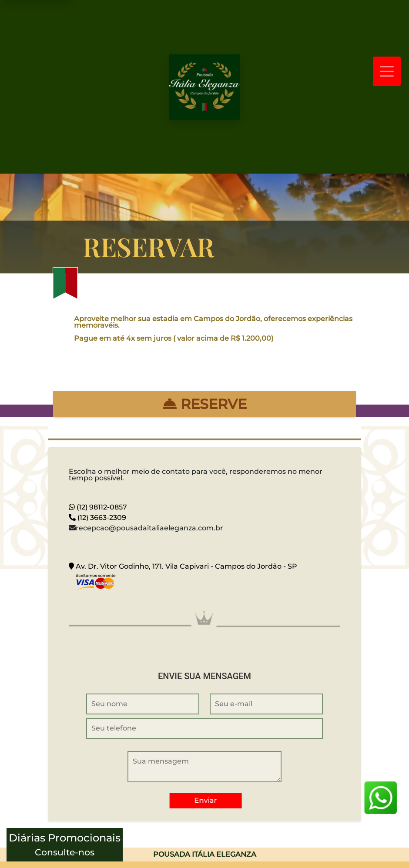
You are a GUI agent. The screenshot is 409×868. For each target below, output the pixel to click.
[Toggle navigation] (387, 71)
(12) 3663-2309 (97, 518)
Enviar (207, 800)
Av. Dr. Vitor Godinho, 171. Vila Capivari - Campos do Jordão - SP (183, 566)
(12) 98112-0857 (98, 507)
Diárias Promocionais (65, 845)
